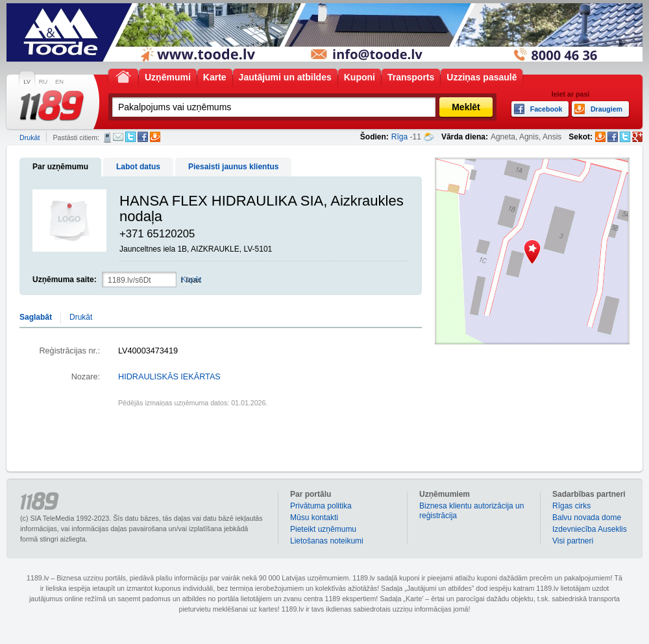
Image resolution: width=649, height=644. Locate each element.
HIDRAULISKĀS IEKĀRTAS (169, 377)
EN (59, 82)
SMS (107, 137)
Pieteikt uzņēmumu (323, 529)
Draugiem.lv (155, 137)
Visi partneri (573, 541)
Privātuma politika (321, 506)
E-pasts (118, 137)
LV (27, 82)
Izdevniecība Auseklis (590, 529)
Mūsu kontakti (314, 518)
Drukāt (30, 137)
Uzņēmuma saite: (65, 280)
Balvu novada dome (587, 518)
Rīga (399, 137)
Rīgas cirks (571, 506)
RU (43, 82)
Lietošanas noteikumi (327, 541)
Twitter (130, 137)
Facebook (143, 137)
